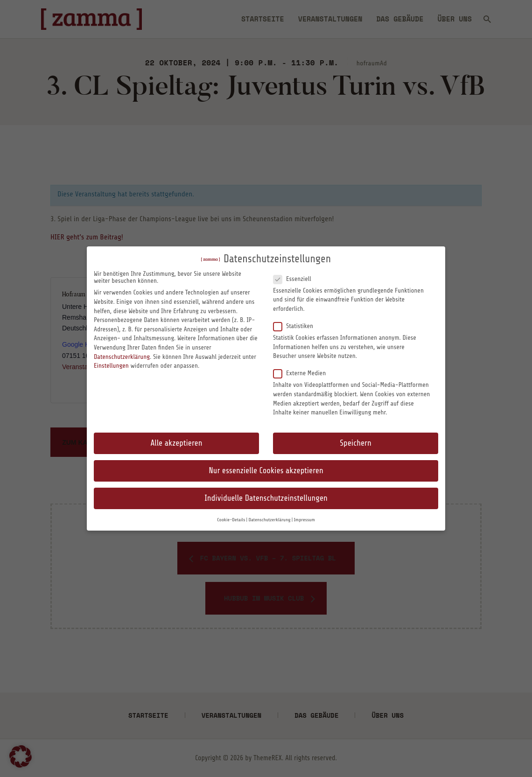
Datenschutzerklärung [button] (269, 520)
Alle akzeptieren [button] (177, 443)
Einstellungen (111, 366)
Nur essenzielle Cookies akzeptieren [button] (266, 471)
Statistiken (297, 326)
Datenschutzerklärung (122, 357)
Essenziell (296, 279)
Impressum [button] (304, 520)
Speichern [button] (355, 443)
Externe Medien (303, 373)
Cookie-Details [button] (231, 520)
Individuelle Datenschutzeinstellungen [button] (266, 498)
